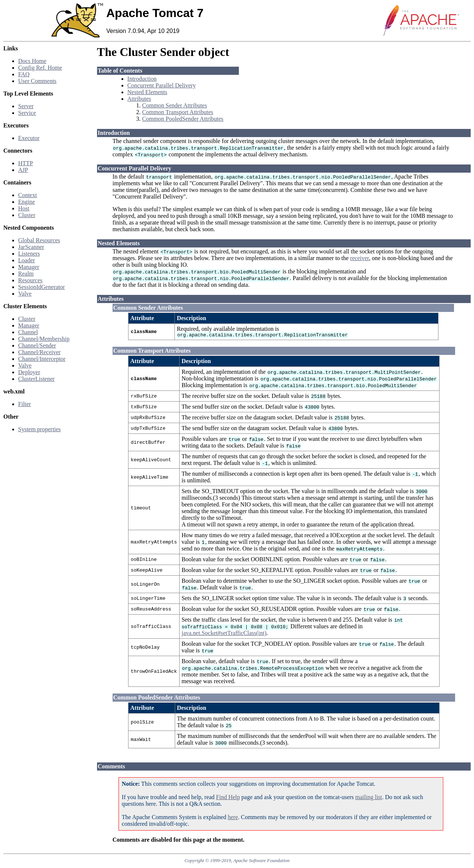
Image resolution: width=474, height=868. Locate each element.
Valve (25, 294)
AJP (23, 170)
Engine (26, 202)
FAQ (24, 74)
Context (28, 195)
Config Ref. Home (40, 68)
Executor (29, 138)
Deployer (29, 372)
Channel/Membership (44, 339)
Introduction (142, 79)
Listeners (29, 254)
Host (24, 208)
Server (26, 106)
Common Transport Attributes (178, 112)
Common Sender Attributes (175, 105)
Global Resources (39, 240)
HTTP (26, 163)
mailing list (368, 798)
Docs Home (32, 61)
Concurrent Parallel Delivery (162, 85)
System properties (39, 429)
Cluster (27, 215)
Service (27, 113)
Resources (30, 280)
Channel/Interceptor (42, 359)
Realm (26, 274)
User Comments (37, 81)
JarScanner (31, 247)
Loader (26, 260)
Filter (25, 404)
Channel (28, 332)
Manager (29, 267)
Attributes (139, 99)
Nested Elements (147, 92)
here (233, 818)
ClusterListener (36, 379)
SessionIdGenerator (41, 287)
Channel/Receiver (39, 352)
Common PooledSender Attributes (183, 119)
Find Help (228, 798)
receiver (359, 258)
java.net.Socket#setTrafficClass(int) (224, 634)
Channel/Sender (37, 345)
